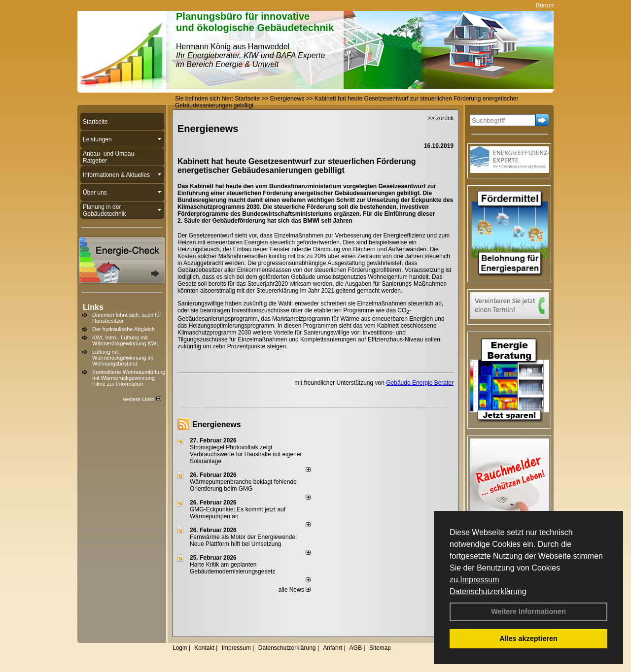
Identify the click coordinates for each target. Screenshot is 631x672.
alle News (295, 590)
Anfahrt (333, 648)
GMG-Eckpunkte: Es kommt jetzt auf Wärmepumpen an (238, 513)
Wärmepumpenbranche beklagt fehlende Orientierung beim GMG (243, 485)
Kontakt (204, 648)
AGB (356, 648)
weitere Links (142, 399)
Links (93, 307)
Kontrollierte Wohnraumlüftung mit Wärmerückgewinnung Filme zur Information (129, 378)
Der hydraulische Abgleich (123, 329)
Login (180, 648)
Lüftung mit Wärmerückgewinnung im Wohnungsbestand (123, 358)
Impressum (479, 580)
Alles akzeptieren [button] (528, 638)
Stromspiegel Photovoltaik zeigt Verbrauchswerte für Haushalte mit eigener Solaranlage (246, 454)
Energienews (217, 424)
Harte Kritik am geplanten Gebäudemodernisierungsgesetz (232, 568)
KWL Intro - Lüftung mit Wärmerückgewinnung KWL (126, 340)
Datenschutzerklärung (488, 591)
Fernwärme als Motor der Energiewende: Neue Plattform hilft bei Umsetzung (243, 540)
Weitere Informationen (528, 611)
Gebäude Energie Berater (420, 383)
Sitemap (380, 648)
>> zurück (440, 118)
